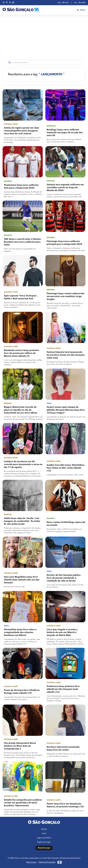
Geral (44, 834)
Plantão (44, 829)
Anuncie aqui (44, 848)
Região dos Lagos (44, 842)
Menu (81, 10)
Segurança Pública (44, 838)
